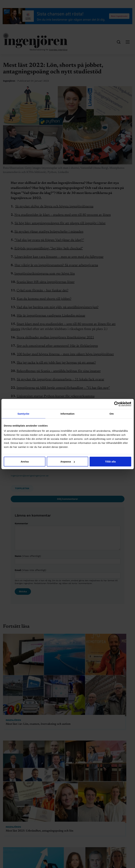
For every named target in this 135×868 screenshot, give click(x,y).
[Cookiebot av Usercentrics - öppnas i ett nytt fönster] (117, 404)
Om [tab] (112, 414)
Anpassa (68, 462)
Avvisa (25, 462)
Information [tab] (68, 414)
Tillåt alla (110, 462)
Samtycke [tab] (23, 414)
